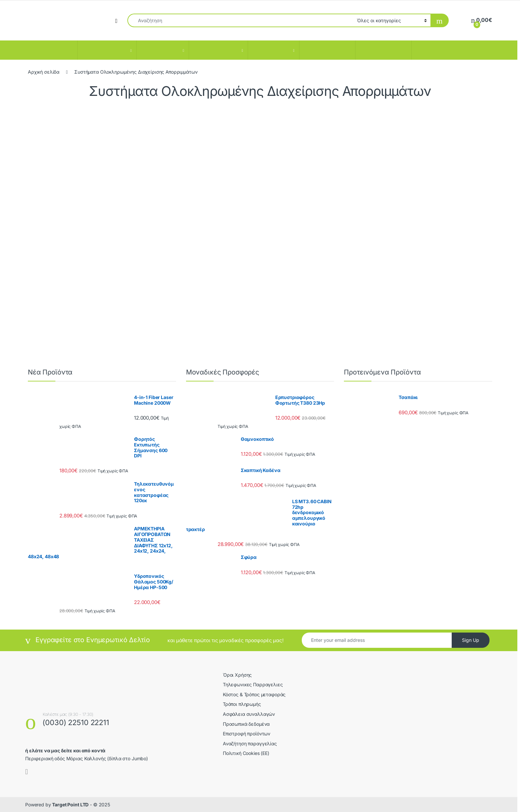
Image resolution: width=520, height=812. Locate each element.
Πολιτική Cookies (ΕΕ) (246, 753)
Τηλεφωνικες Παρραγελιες (253, 684)
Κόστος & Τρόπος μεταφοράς (254, 694)
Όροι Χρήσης (237, 675)
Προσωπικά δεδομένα (246, 724)
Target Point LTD (70, 805)
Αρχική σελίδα (44, 72)
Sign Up (471, 640)
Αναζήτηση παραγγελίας (250, 744)
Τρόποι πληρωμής (242, 704)
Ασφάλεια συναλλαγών (249, 714)
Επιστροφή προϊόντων (247, 734)
